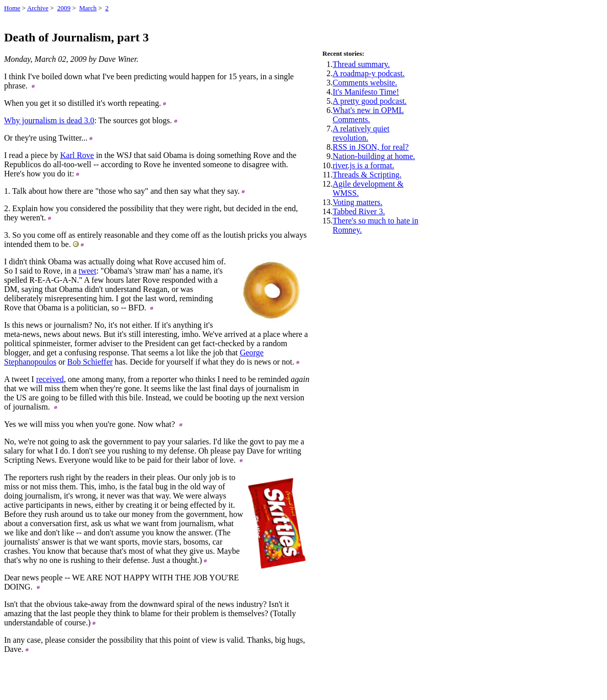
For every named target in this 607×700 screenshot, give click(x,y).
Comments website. (365, 83)
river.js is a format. (363, 165)
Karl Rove (77, 155)
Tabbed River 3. (359, 211)
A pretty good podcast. (370, 101)
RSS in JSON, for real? (371, 147)
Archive (38, 8)
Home (12, 8)
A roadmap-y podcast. (369, 73)
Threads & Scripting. (367, 175)
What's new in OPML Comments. (368, 115)
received (50, 379)
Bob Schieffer (90, 362)
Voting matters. (357, 202)
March (88, 8)
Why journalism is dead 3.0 (49, 120)
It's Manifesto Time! (366, 92)
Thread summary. (361, 64)
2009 (64, 8)
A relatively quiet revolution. (361, 133)
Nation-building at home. (374, 156)
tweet (88, 271)
